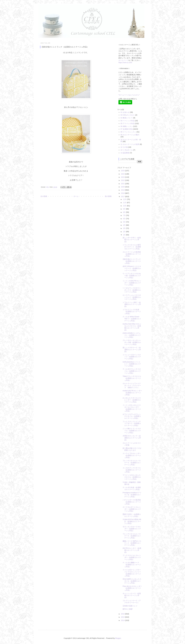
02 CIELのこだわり (128, 115)
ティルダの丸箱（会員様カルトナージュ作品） (132, 488)
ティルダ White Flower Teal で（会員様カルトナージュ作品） (132, 319)
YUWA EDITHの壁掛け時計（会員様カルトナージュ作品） (132, 521)
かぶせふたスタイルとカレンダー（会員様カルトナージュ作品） (132, 400)
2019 (123, 190)
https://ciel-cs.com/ (125, 63)
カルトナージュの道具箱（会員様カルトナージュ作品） (132, 254)
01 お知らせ (125, 112)
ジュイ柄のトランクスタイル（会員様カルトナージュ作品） (132, 431)
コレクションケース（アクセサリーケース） (132, 602)
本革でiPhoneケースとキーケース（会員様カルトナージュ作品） (132, 268)
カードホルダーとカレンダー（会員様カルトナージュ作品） (132, 509)
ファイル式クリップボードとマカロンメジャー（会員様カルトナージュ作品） (132, 573)
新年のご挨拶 (128, 609)
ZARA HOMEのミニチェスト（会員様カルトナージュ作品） (132, 335)
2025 (123, 171)
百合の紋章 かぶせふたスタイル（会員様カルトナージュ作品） (132, 581)
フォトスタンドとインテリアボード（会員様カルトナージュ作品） (132, 424)
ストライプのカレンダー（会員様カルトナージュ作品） (132, 455)
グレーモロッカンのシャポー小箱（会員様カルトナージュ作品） (132, 342)
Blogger (118, 638)
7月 (124, 215)
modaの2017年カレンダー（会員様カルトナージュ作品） (132, 393)
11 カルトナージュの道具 (130, 144)
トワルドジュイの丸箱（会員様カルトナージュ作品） (132, 312)
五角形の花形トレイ (130, 606)
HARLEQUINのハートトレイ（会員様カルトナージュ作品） (132, 364)
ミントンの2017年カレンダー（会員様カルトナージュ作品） (132, 283)
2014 (123, 620)
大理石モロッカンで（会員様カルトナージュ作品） (132, 438)
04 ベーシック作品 (127, 121)
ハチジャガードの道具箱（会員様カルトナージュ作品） (132, 502)
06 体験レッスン (127, 126)
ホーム (76, 196)
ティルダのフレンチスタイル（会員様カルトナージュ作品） (132, 371)
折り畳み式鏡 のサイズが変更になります (132, 449)
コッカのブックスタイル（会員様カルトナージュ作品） (132, 470)
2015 (123, 617)
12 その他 (124, 147)
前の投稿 (108, 196)
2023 (123, 177)
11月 (125, 203)
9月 (124, 209)
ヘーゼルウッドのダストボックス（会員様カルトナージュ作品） (132, 290)
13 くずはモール (127, 150)
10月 (125, 206)
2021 (123, 184)
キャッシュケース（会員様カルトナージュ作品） (132, 595)
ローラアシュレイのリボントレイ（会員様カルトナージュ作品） (132, 297)
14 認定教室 (125, 153)
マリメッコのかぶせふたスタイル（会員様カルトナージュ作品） (132, 477)
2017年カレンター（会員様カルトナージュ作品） (132, 550)
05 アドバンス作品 (127, 123)
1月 (124, 235)
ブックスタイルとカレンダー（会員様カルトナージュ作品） (132, 557)
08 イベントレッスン (128, 132)
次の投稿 (44, 196)
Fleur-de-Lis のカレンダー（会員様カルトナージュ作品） (132, 588)
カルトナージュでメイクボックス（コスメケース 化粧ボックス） (132, 385)
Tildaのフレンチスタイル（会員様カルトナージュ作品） (132, 378)
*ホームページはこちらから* (129, 95)
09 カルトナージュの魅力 (130, 135)
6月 (124, 219)
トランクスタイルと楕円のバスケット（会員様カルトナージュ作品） (132, 247)
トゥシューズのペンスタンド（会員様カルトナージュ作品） (132, 357)
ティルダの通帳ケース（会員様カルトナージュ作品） (132, 565)
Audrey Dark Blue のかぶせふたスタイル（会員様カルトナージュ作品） (132, 327)
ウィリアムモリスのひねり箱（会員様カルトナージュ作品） (132, 276)
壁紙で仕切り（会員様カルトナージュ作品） (132, 515)
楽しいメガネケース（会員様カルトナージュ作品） (132, 350)
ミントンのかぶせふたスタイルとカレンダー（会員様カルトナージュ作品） (132, 408)
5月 (124, 222)
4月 (124, 225)
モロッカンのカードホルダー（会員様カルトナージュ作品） (132, 529)
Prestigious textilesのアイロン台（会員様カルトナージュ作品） (132, 495)
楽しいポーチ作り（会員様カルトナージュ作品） (132, 240)
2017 (123, 197)
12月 (125, 199)
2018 (123, 193)
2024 (123, 174)
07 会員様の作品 (127, 129)
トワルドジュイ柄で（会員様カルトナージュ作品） (132, 304)
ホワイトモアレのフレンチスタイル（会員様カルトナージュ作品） (132, 416)
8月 (124, 212)
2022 (123, 180)
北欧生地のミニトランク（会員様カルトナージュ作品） (132, 261)
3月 (124, 228)
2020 (123, 187)
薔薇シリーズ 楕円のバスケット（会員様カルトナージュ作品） (132, 543)
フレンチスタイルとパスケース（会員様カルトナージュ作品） (132, 463)
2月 (124, 232)
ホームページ (123, 60)
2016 (123, 614)
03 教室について (127, 118)
